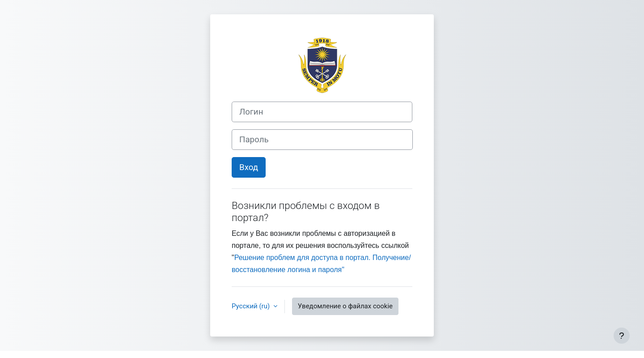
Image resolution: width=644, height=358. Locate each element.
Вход (249, 167)
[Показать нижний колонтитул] (622, 336)
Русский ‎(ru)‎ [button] (252, 306)
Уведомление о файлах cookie (345, 306)
